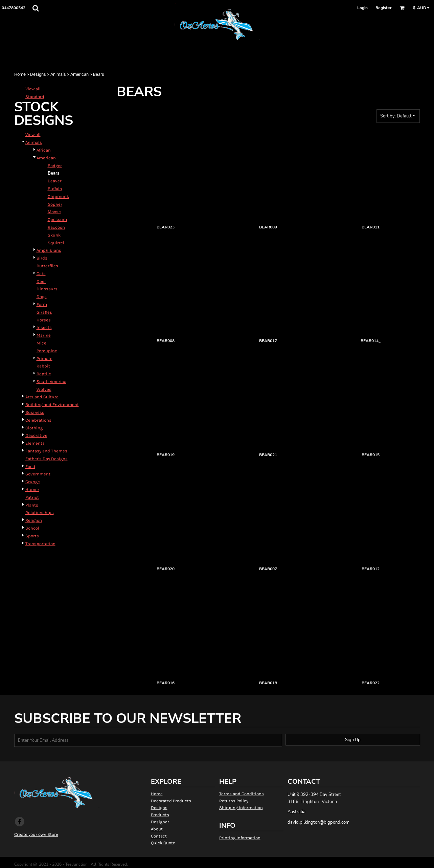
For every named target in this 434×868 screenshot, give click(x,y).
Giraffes (44, 312)
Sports (32, 536)
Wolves (44, 389)
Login (362, 8)
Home (20, 74)
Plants (32, 505)
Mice (41, 343)
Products (160, 815)
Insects (44, 327)
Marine (44, 335)
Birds (42, 258)
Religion (34, 520)
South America (51, 382)
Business (35, 412)
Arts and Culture (42, 397)
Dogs (42, 297)
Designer (160, 822)
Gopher (55, 204)
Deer (41, 281)
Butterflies (47, 266)
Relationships (40, 513)
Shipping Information (241, 808)
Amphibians (49, 250)
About (157, 829)
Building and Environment (52, 405)
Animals (58, 74)
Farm (42, 304)
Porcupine (47, 351)
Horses (44, 320)
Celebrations (38, 420)
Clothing (34, 428)
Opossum (57, 219)
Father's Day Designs (47, 459)
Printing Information (240, 838)
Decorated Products (171, 801)
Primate (44, 359)
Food (30, 466)
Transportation (40, 544)
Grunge (33, 482)
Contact (159, 836)
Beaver (55, 181)
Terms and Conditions (242, 794)
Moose (54, 212)
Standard (35, 97)
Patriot (32, 497)
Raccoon (56, 227)
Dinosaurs (47, 289)
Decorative (36, 435)
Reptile (44, 374)
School (32, 528)
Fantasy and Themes (46, 451)
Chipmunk (58, 196)
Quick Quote (163, 843)
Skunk (54, 235)
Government (38, 474)
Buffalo (55, 189)
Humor (32, 489)
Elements (35, 443)
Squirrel (56, 243)
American (79, 74)
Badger (55, 166)
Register (384, 8)
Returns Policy (234, 801)
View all (33, 89)
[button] (36, 8)
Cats (41, 274)
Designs (38, 74)
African (44, 150)
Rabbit (43, 366)
